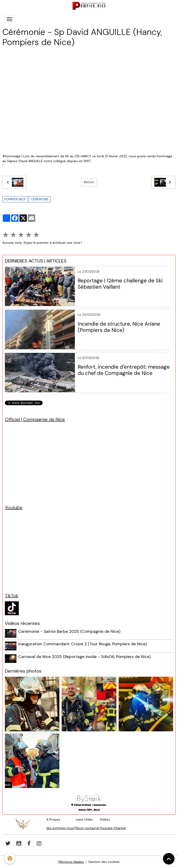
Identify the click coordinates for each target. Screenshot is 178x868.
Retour (89, 182)
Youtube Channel (113, 828)
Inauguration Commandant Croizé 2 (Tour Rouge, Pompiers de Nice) (83, 644)
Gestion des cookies (104, 862)
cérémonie (40, 199)
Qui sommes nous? (61, 828)
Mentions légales (71, 862)
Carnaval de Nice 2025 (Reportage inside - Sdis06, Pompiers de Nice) (84, 657)
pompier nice (15, 199)
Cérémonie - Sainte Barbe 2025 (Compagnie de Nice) (69, 631)
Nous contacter (88, 828)
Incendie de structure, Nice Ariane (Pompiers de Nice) (119, 327)
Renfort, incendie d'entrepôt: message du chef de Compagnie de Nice (124, 370)
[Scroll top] (169, 859)
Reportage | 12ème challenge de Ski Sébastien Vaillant (120, 284)
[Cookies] (10, 858)
